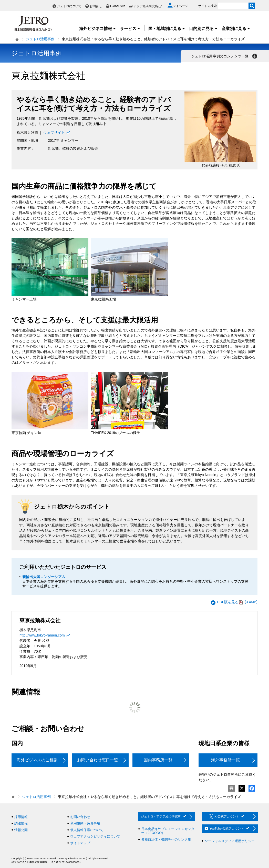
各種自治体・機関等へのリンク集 (166, 839)
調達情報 (21, 823)
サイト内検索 (208, 6)
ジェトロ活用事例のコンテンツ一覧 (225, 56)
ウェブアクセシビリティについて (95, 836)
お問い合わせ (80, 817)
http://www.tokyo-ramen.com (45, 635)
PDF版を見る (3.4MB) (237, 602)
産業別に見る (236, 29)
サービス (130, 29)
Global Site (118, 6)
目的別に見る (203, 29)
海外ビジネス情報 (98, 29)
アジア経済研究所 (148, 6)
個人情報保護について (87, 830)
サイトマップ (80, 843)
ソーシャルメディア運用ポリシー (230, 841)
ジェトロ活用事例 (40, 39)
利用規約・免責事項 (85, 823)
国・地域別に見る (167, 29)
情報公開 (21, 830)
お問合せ (96, 6)
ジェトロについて (69, 6)
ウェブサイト (57, 133)
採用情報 (21, 817)
